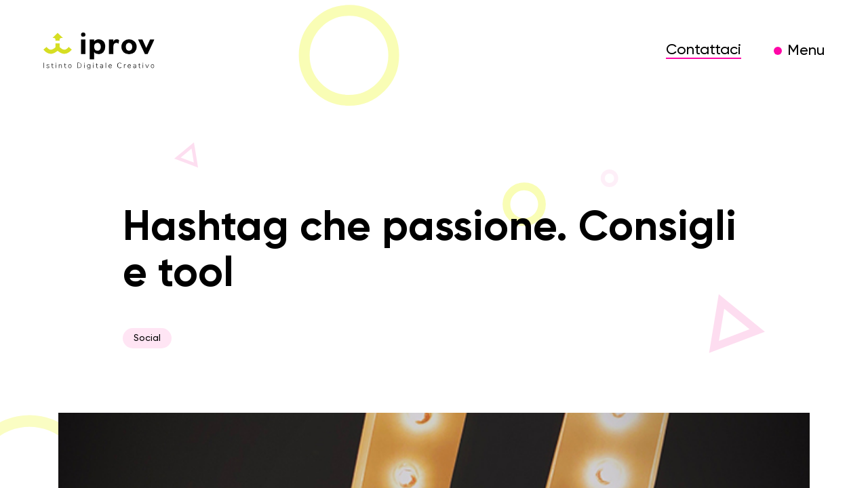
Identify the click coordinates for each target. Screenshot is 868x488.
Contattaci (704, 50)
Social (147, 338)
